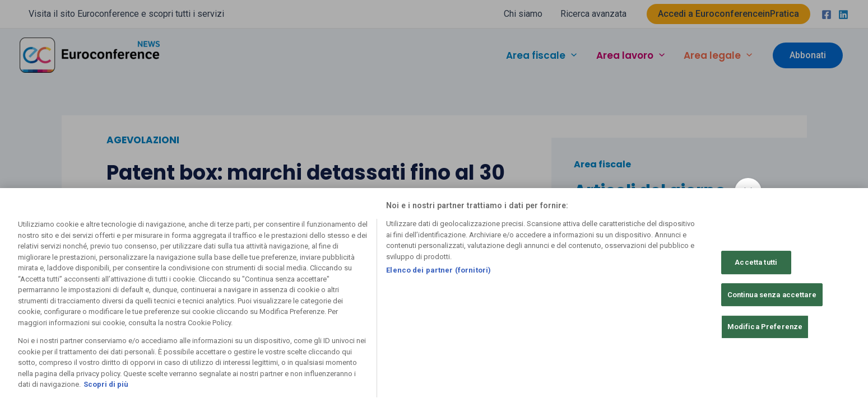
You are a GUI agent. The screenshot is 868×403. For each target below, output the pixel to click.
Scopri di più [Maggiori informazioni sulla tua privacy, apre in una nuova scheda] (106, 384)
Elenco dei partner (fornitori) (438, 270)
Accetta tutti (756, 262)
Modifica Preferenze (765, 327)
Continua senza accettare (772, 295)
